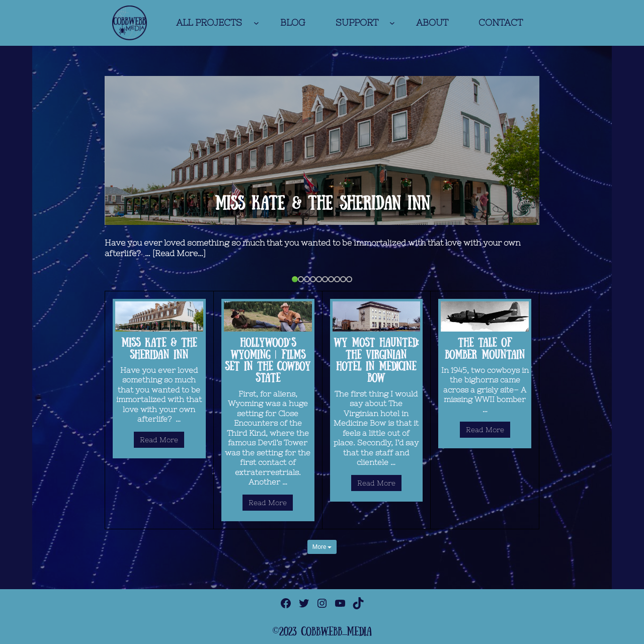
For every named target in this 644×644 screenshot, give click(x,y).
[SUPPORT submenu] (392, 23)
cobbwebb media (337, 631)
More (322, 547)
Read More (159, 440)
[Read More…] (179, 253)
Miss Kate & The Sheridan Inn (322, 203)
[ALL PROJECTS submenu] (256, 23)
